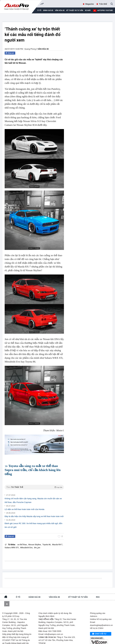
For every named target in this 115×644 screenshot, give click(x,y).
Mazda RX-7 (57, 540)
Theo (34, 483)
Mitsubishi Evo (27, 543)
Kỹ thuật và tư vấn (75, 10)
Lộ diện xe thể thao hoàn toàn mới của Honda (24, 505)
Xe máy (88, 10)
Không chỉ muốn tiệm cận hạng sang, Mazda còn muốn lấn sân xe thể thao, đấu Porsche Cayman (33, 496)
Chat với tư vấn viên (99, 627)
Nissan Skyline (35, 540)
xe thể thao (22, 540)
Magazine (90, 4)
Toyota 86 (47, 540)
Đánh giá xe (48, 10)
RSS (98, 590)
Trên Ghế (103, 4)
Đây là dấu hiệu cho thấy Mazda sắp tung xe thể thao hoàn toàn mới (34, 512)
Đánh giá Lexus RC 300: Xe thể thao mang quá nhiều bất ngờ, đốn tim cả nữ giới (33, 521)
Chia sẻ (11, 53)
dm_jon (37, 543)
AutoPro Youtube (105, 10)
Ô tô (18, 590)
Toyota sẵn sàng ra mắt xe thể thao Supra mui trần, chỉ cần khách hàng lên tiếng (33, 470)
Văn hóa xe (60, 10)
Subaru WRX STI (12, 543)
